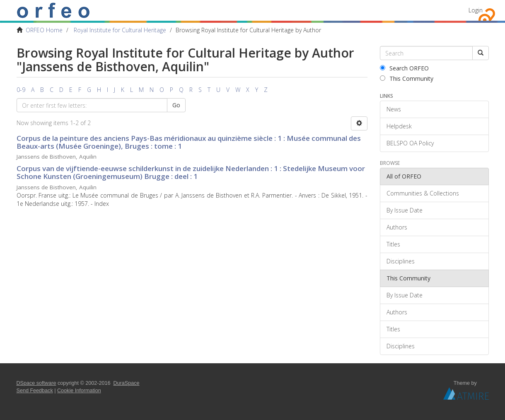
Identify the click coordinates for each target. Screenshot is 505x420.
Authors (397, 227)
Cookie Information (79, 391)
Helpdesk (399, 126)
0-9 (21, 90)
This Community (407, 78)
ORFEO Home (44, 30)
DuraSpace (127, 383)
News (394, 109)
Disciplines (401, 261)
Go (176, 105)
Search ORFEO (404, 68)
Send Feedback (35, 391)
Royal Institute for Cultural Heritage (120, 30)
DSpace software (36, 383)
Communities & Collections (423, 193)
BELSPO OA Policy (410, 143)
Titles (393, 244)
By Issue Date (405, 210)
